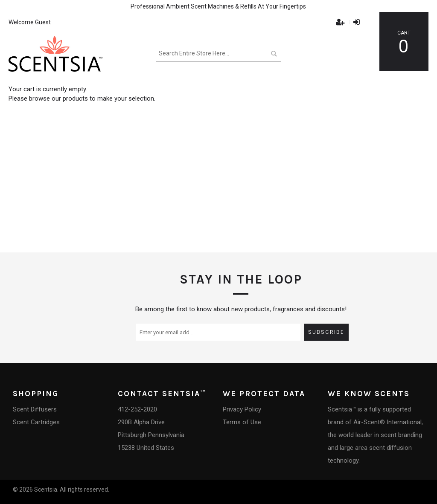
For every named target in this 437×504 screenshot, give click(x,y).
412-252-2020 (137, 409)
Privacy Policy (242, 409)
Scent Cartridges (36, 422)
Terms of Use (242, 422)
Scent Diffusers (35, 409)
